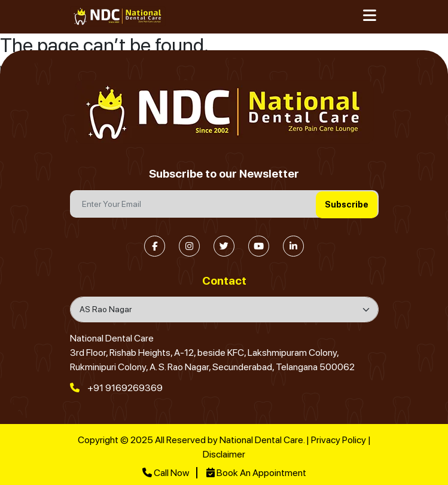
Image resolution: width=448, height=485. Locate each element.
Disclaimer (224, 454)
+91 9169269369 (116, 388)
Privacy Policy (339, 440)
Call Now (166, 473)
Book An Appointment (256, 473)
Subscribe (347, 205)
